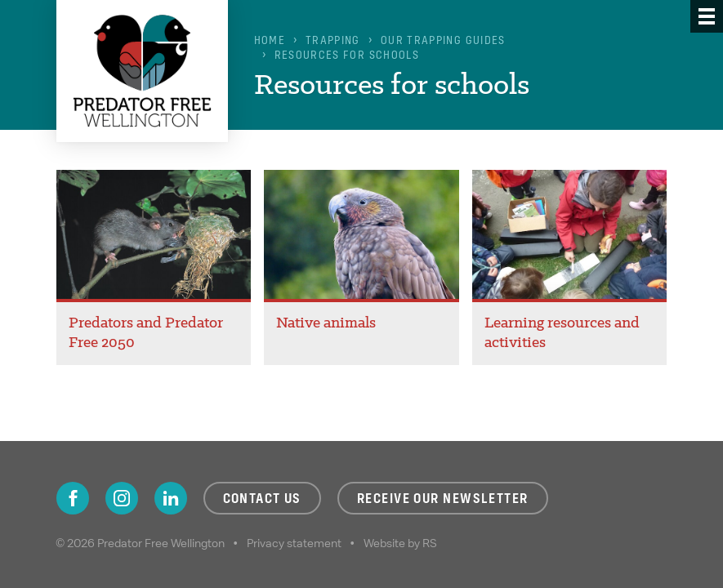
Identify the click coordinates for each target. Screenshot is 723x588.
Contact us (262, 498)
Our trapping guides (443, 40)
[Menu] (707, 16)
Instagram (122, 498)
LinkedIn (171, 498)
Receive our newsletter (443, 498)
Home (270, 40)
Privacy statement (294, 543)
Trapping (333, 40)
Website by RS (400, 543)
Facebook (73, 498)
